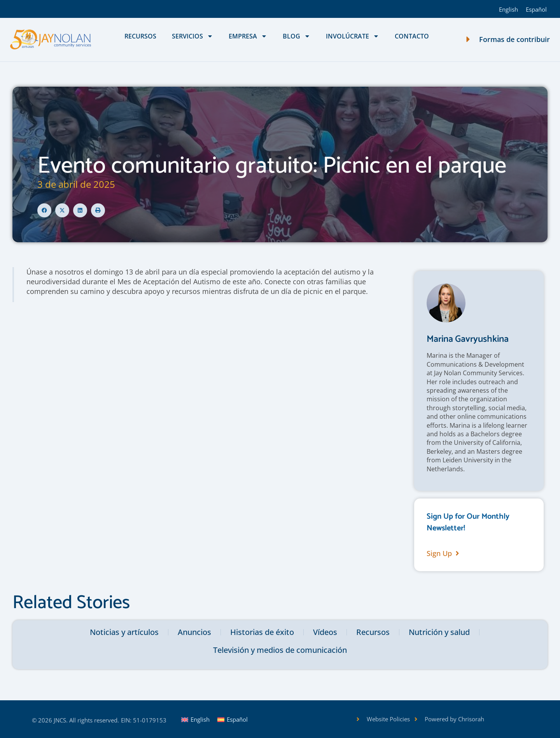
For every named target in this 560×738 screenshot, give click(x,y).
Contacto (412, 36)
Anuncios (194, 632)
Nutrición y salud (439, 632)
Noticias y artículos (124, 632)
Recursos (140, 36)
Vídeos (325, 632)
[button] (44, 210)
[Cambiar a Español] (536, 9)
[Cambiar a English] (508, 9)
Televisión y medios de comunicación (280, 650)
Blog (297, 36)
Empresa (248, 36)
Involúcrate (353, 36)
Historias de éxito (262, 632)
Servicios (192, 36)
